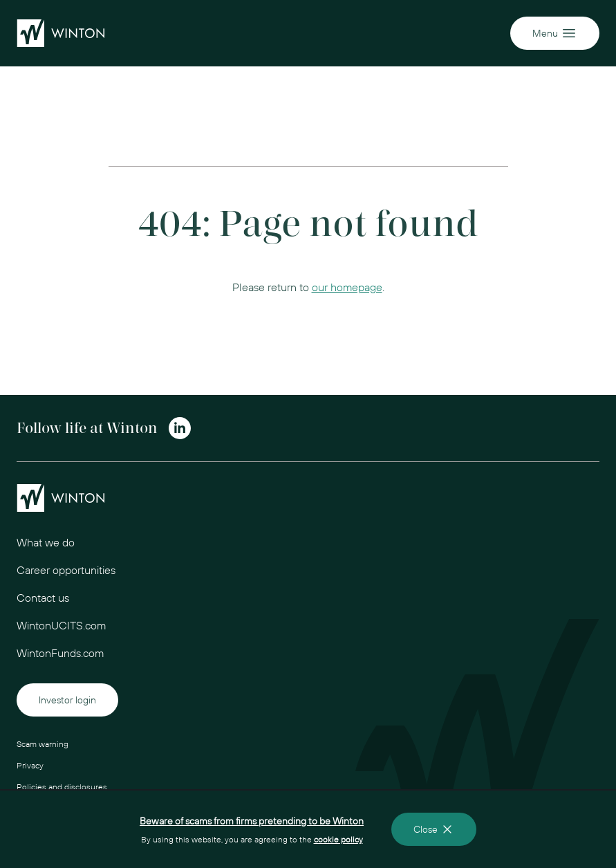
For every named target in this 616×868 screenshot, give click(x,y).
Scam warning (43, 744)
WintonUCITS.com (61, 625)
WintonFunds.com (60, 653)
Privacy (30, 765)
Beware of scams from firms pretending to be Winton (252, 821)
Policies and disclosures (62, 787)
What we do (46, 542)
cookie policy (338, 839)
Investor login (67, 700)
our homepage (347, 287)
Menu (555, 33)
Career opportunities (66, 570)
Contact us (43, 598)
